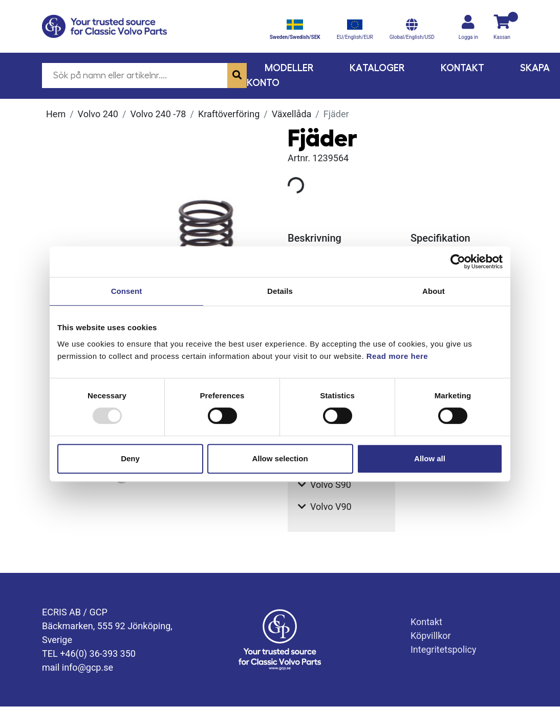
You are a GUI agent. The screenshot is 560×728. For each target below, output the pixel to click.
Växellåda (292, 114)
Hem (56, 114)
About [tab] (434, 291)
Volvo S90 (325, 485)
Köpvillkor (431, 636)
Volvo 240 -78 (158, 114)
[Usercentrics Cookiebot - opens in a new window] (458, 262)
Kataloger (377, 68)
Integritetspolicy (444, 649)
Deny (130, 458)
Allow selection (280, 458)
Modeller (289, 68)
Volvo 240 (98, 114)
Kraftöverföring (229, 114)
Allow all (430, 458)
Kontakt (462, 68)
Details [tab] (280, 291)
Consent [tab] (127, 291)
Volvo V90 (325, 507)
